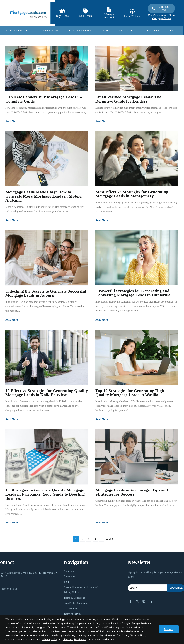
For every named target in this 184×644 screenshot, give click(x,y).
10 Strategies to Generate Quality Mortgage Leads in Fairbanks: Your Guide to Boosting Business (45, 494)
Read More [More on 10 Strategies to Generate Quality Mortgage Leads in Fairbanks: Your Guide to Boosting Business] (12, 523)
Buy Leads (62, 16)
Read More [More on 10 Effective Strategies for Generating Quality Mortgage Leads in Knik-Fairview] (12, 419)
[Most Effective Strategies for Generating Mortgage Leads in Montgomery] (137, 158)
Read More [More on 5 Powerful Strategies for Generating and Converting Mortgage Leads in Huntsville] (102, 320)
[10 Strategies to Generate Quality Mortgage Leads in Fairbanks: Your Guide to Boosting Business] (47, 457)
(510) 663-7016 (9, 589)
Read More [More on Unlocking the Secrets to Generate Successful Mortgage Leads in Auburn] (12, 320)
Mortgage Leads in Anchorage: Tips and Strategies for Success (132, 492)
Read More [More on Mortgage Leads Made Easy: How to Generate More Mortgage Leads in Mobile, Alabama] (12, 220)
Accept (169, 629)
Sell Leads (86, 16)
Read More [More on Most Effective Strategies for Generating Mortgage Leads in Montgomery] (102, 220)
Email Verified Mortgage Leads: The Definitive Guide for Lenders (128, 99)
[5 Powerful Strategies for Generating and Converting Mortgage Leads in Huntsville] (137, 258)
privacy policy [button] (49, 639)
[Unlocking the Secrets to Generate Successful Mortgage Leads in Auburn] (47, 258)
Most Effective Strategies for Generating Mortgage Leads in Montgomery (132, 194)
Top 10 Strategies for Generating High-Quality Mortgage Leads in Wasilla (130, 393)
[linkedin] (150, 601)
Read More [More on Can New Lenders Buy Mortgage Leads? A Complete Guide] (12, 121)
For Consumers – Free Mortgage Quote (161, 17)
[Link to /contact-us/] (86, 11)
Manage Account (109, 16)
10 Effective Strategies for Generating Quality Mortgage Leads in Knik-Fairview (47, 393)
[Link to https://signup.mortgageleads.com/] (62, 11)
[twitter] (137, 601)
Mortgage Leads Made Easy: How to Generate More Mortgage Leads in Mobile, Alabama (44, 196)
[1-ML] (28, 10)
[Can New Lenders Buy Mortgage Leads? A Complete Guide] (47, 69)
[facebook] (131, 601)
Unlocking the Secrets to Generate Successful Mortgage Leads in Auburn (46, 293)
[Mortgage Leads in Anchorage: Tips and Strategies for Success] (137, 457)
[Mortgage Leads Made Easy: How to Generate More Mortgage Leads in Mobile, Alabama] (47, 159)
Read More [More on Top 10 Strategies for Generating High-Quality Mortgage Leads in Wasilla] (102, 419)
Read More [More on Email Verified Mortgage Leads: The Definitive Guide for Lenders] (102, 121)
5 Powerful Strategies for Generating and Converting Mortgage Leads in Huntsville (133, 293)
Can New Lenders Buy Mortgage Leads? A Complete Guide (44, 99)
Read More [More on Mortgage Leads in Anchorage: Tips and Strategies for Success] (102, 523)
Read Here (80, 639)
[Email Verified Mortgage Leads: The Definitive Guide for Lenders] (137, 69)
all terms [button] (68, 639)
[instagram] (144, 601)
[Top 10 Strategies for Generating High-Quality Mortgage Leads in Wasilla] (137, 357)
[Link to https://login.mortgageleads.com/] (109, 10)
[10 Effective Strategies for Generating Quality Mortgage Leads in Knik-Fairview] (47, 357)
